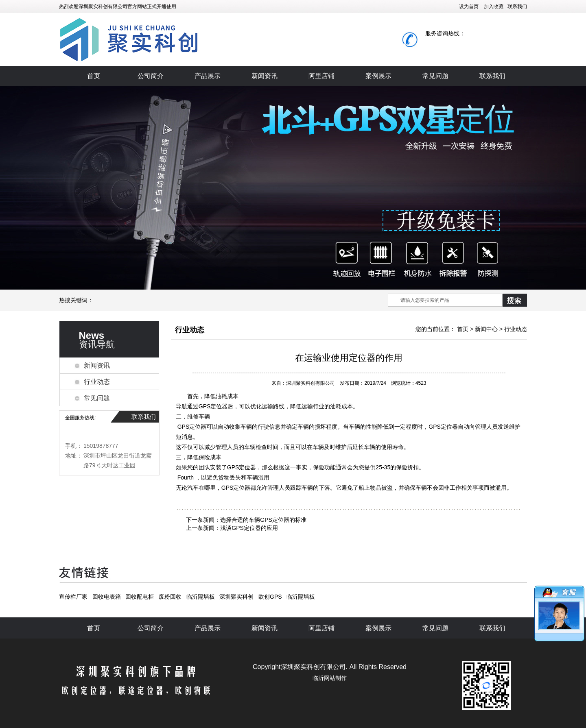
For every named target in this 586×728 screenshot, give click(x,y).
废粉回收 (170, 597)
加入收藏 (494, 7)
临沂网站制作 (330, 678)
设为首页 (469, 7)
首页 (94, 76)
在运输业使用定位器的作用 (349, 358)
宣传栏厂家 (73, 597)
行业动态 (97, 382)
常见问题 (435, 76)
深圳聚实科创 (236, 597)
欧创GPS (270, 597)
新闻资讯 (265, 76)
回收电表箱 (107, 597)
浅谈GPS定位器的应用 (249, 528)
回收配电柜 (140, 597)
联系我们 (517, 7)
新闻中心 (486, 329)
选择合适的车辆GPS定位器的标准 (263, 520)
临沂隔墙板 (201, 597)
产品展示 (208, 76)
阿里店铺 (321, 76)
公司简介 (151, 76)
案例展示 (378, 76)
